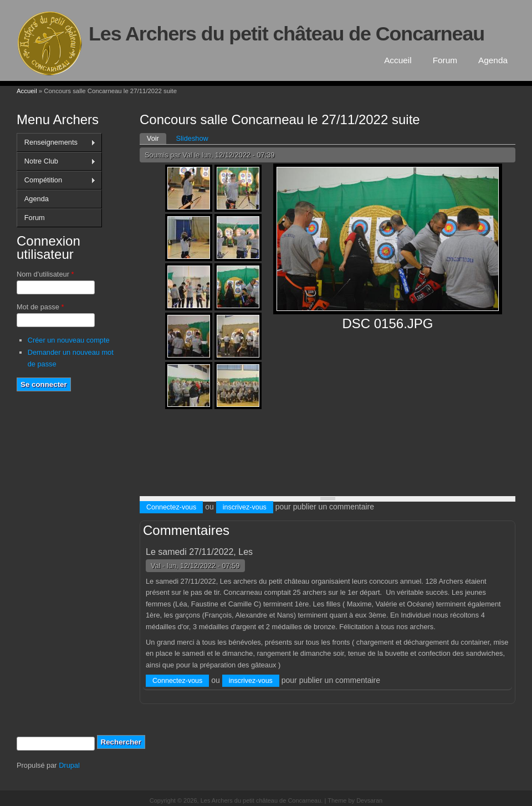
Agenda (493, 60)
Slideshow (192, 138)
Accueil (398, 60)
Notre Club (56, 161)
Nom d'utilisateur (45, 274)
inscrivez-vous (245, 507)
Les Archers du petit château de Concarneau (287, 34)
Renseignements (56, 142)
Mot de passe (40, 307)
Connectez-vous (171, 507)
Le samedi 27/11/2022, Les (199, 552)
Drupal (69, 765)
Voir (157, 138)
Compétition (56, 180)
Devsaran (369, 800)
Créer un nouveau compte (69, 340)
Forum (445, 60)
